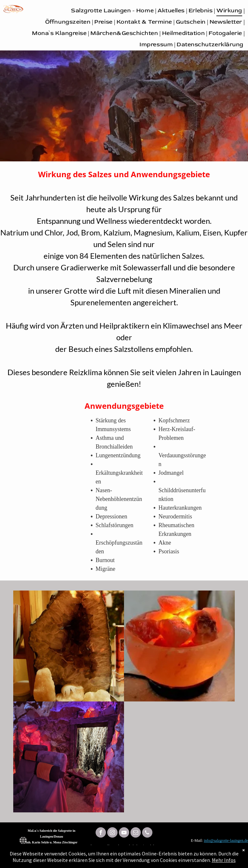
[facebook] (101, 833)
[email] (136, 833)
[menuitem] (113, 11)
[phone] (147, 833)
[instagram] (112, 833)
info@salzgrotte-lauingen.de (226, 841)
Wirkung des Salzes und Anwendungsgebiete (124, 174)
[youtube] (124, 833)
